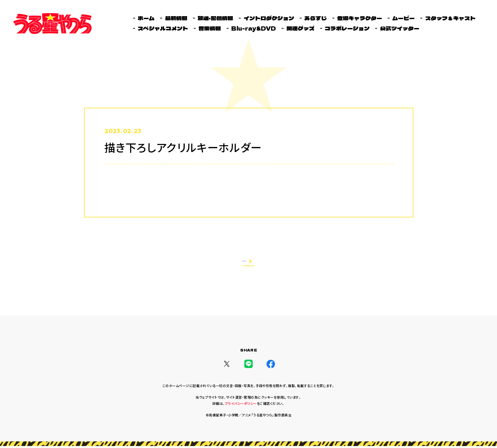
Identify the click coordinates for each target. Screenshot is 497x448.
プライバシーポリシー (241, 405)
